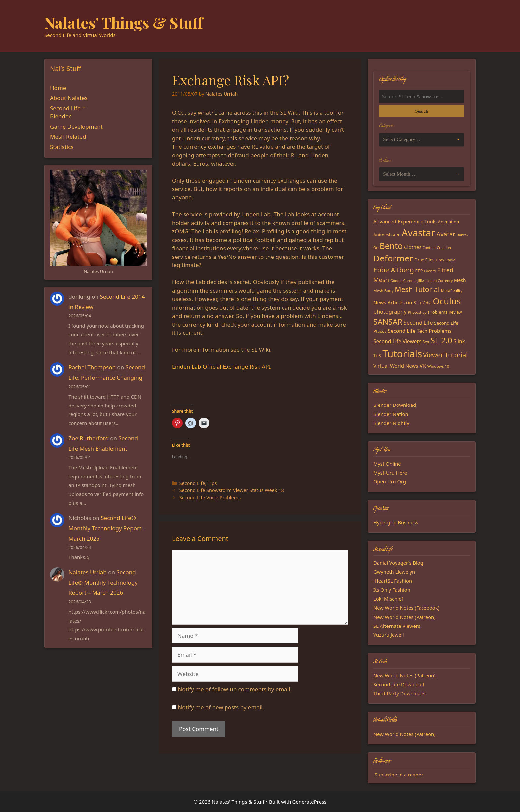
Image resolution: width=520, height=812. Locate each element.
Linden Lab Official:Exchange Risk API (221, 367)
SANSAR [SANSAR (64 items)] (388, 322)
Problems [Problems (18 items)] (438, 312)
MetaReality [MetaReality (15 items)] (452, 291)
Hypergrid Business (396, 522)
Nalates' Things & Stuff (124, 22)
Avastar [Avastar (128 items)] (418, 232)
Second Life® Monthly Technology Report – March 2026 (107, 528)
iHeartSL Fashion (393, 581)
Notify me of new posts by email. (221, 707)
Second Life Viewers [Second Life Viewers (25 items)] (397, 341)
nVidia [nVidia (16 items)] (426, 303)
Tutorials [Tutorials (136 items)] (402, 354)
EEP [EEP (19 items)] (419, 271)
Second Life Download (399, 684)
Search (422, 111)
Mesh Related (68, 137)
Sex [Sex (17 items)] (426, 342)
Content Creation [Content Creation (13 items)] (437, 248)
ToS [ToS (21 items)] (377, 356)
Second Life (192, 483)
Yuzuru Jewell (389, 635)
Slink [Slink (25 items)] (459, 341)
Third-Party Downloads (400, 693)
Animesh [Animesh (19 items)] (383, 235)
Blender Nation (391, 414)
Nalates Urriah (88, 572)
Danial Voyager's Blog (398, 563)
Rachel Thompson (92, 367)
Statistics (62, 147)
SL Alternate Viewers (397, 626)
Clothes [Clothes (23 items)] (413, 247)
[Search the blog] (422, 96)
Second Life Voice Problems (210, 498)
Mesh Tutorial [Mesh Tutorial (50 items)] (417, 289)
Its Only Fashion (392, 590)
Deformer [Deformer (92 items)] (393, 258)
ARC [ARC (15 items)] (397, 235)
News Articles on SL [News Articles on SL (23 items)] (396, 302)
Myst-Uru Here (390, 473)
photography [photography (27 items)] (390, 312)
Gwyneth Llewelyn (394, 572)
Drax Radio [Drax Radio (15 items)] (446, 260)
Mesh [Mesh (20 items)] (460, 280)
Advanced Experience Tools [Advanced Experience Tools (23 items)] (405, 221)
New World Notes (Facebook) (406, 608)
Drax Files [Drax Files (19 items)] (424, 260)
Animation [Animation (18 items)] (449, 222)
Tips (212, 483)
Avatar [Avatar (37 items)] (446, 234)
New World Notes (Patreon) (405, 617)
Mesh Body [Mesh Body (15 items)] (383, 291)
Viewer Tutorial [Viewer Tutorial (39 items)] (445, 355)
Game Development (76, 127)
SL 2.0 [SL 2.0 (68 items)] (442, 340)
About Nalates (69, 98)
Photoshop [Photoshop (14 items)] (417, 312)
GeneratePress (309, 802)
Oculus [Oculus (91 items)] (447, 301)
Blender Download (395, 405)
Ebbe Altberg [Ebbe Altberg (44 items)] (394, 270)
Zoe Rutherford (89, 438)
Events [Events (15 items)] (430, 271)
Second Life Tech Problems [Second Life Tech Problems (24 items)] (420, 331)
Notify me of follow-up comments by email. (235, 689)
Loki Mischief (388, 599)
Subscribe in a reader (399, 775)
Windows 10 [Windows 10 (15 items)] (438, 366)
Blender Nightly (391, 423)
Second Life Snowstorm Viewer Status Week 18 (232, 490)
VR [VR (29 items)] (423, 366)
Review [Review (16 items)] (455, 312)
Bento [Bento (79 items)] (391, 246)
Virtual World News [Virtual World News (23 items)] (396, 366)
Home (58, 88)
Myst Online (387, 464)
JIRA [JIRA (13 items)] (421, 281)
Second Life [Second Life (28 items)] (418, 322)
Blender (61, 116)
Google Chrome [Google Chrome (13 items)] (403, 281)
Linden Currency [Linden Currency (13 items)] (439, 281)
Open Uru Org (390, 481)
